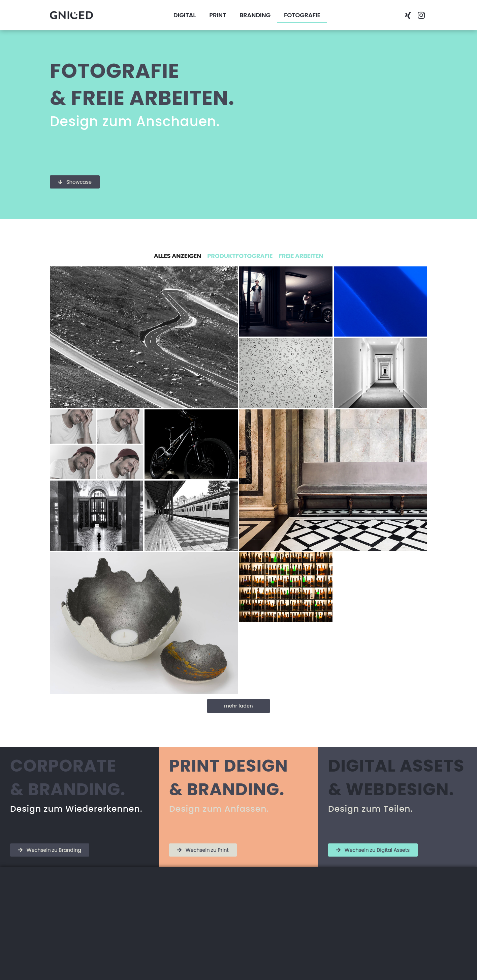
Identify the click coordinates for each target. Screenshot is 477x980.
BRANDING (255, 15)
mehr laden (238, 706)
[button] (363, 15)
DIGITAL (185, 15)
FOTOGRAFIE (302, 15)
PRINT (218, 15)
